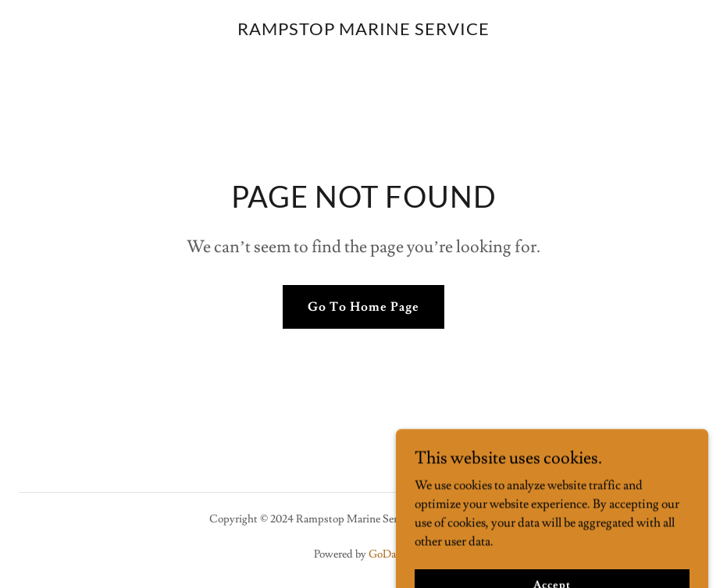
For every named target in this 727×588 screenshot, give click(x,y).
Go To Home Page (363, 307)
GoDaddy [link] (391, 554)
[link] (363, 31)
